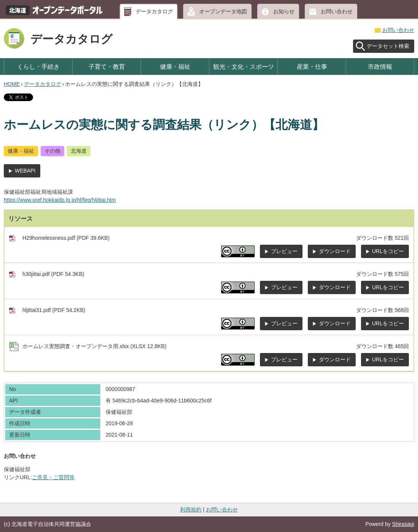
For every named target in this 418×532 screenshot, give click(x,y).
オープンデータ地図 (223, 11)
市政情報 (380, 66)
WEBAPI (25, 171)
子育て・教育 (107, 66)
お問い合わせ (337, 11)
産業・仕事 (312, 66)
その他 (52, 151)
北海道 (79, 151)
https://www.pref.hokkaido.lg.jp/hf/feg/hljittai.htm (60, 200)
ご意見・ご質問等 (53, 477)
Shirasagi (403, 524)
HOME (12, 84)
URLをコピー (388, 251)
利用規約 (191, 510)
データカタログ (154, 11)
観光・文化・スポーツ (244, 66)
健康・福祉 (175, 66)
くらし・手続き (38, 66)
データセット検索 (388, 46)
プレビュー (284, 251)
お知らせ (284, 11)
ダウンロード (335, 251)
